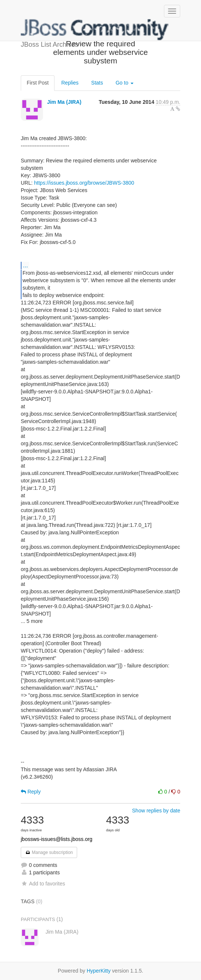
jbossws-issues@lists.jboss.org (57, 839)
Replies (70, 83)
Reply (31, 792)
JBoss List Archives (95, 30)
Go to (125, 83)
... (25, 265)
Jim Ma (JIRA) (64, 102)
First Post (38, 83)
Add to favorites (43, 884)
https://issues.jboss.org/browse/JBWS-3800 (84, 183)
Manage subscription (49, 852)
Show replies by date (156, 811)
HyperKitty (99, 971)
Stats (97, 83)
